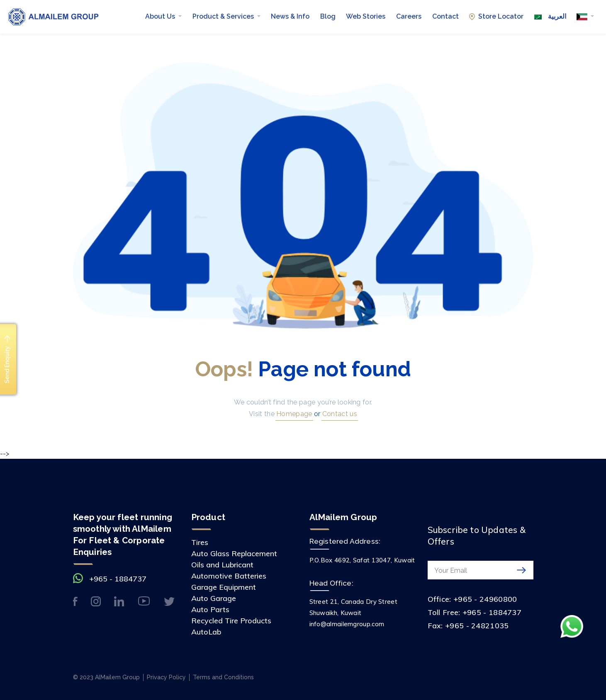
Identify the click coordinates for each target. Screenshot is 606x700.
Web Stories (366, 16)
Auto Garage (214, 598)
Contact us (339, 414)
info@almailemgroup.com (347, 624)
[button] (585, 17)
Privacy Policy (166, 677)
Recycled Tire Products (231, 621)
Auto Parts (210, 609)
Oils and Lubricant (222, 565)
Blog (328, 16)
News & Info (290, 16)
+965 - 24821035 (477, 626)
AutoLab (206, 632)
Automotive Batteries (229, 576)
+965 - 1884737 (118, 579)
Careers (409, 16)
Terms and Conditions (223, 677)
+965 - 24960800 (485, 599)
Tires (200, 542)
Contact (445, 16)
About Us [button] (161, 16)
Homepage (293, 414)
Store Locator (496, 16)
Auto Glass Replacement (234, 553)
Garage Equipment (224, 587)
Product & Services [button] (224, 16)
